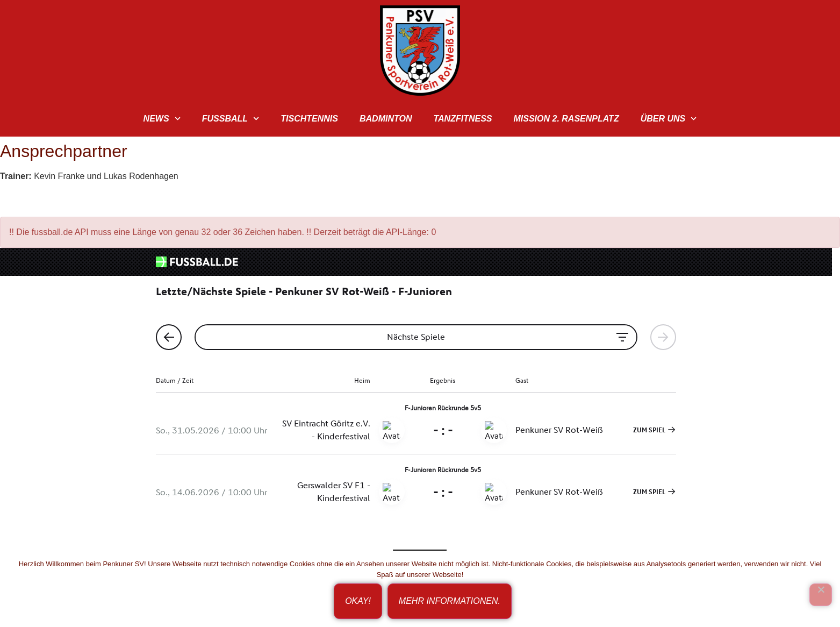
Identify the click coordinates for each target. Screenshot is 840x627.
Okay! (358, 601)
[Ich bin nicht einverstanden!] (821, 595)
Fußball (231, 119)
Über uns (669, 119)
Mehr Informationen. (450, 601)
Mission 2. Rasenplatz (566, 119)
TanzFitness (462, 119)
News (162, 119)
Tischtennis (309, 119)
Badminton (386, 119)
